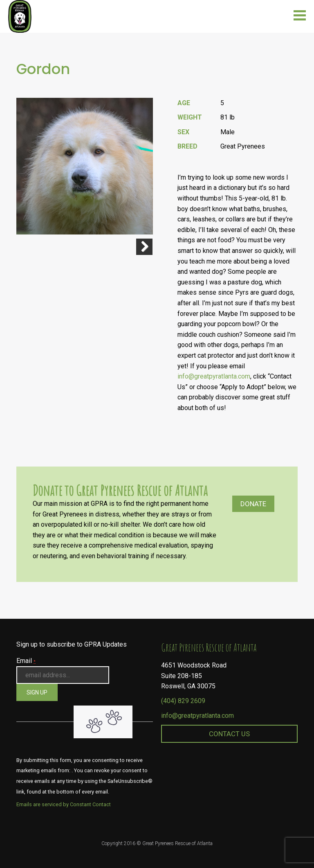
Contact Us (229, 734)
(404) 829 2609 (183, 701)
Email (26, 661)
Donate (253, 504)
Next (144, 247)
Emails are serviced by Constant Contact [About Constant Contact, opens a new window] (64, 804)
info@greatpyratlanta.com (214, 376)
